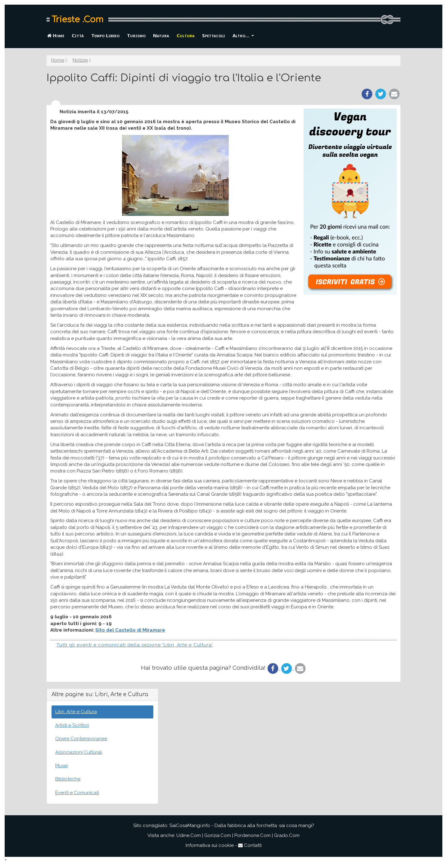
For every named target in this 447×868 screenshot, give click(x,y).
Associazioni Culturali (79, 752)
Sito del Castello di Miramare (130, 630)
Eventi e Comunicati (77, 793)
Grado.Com (287, 835)
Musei (61, 766)
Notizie (80, 60)
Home (56, 35)
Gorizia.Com (218, 835)
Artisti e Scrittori (72, 725)
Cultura (186, 35)
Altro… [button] (243, 35)
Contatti (250, 845)
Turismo (136, 35)
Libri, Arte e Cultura (76, 712)
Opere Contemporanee (81, 739)
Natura (161, 35)
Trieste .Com (77, 20)
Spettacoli (214, 35)
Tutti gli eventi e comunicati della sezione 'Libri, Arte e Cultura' (135, 645)
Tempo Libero (105, 35)
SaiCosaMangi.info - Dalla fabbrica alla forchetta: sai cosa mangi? (242, 825)
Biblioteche (68, 779)
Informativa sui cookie (210, 845)
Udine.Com (189, 835)
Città (78, 35)
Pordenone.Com (253, 835)
